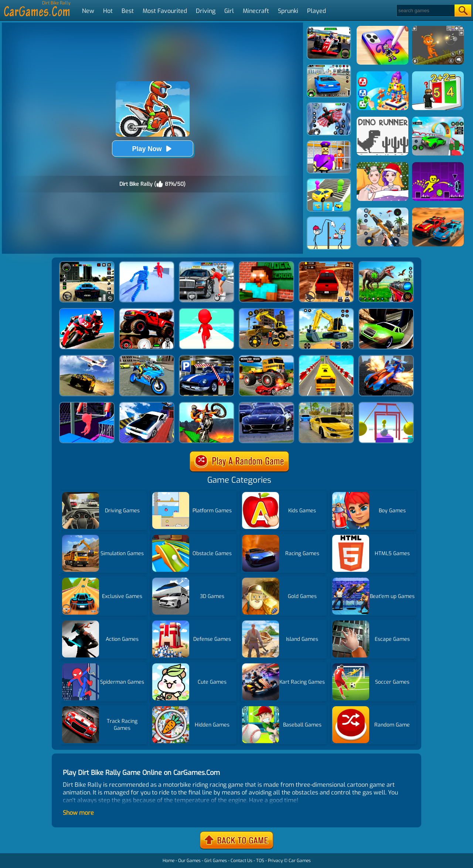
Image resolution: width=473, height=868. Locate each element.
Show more (78, 813)
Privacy (275, 861)
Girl (229, 11)
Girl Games (216, 861)
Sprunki (288, 11)
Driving (206, 11)
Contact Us (241, 861)
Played (317, 11)
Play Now (152, 149)
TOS (260, 861)
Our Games (189, 861)
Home (169, 861)
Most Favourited (165, 11)
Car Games (300, 861)
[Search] (425, 11)
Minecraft (256, 11)
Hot (108, 11)
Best (128, 11)
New (88, 11)
